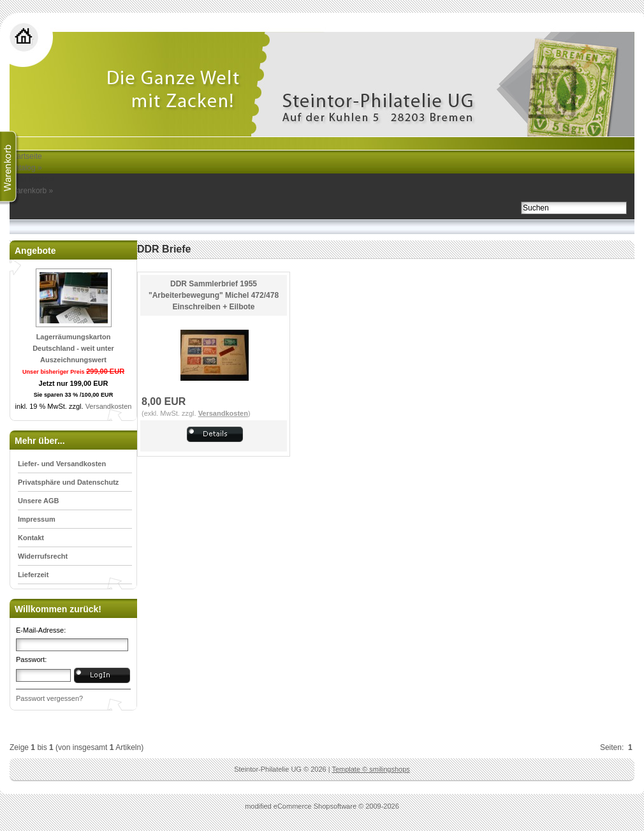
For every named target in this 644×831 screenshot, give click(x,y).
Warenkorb (31, 191)
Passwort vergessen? (49, 698)
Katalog (26, 168)
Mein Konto (32, 179)
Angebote (35, 251)
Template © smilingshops (370, 769)
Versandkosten (109, 406)
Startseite (26, 156)
